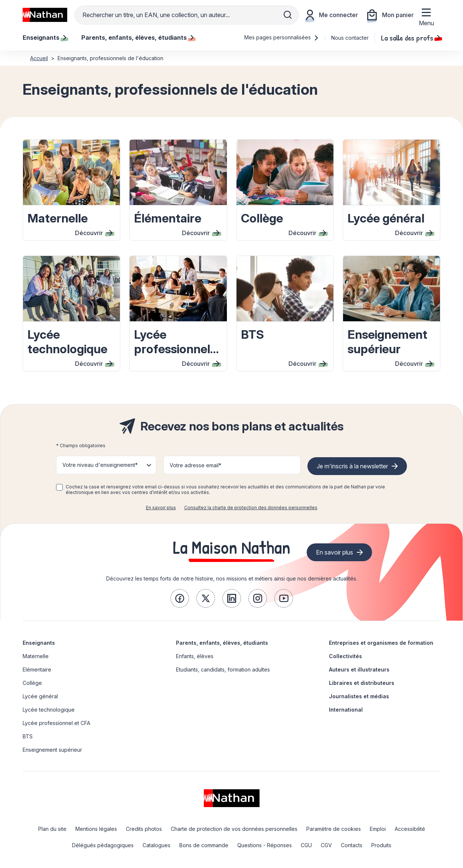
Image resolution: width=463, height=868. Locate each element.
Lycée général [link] (40, 696)
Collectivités (345, 656)
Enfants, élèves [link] (195, 656)
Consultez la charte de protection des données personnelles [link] (251, 508)
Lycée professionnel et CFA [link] (56, 723)
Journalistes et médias (359, 696)
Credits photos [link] (144, 829)
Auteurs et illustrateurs (359, 669)
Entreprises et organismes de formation (381, 643)
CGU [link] (306, 845)
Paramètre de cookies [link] (334, 829)
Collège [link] (32, 683)
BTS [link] (28, 736)
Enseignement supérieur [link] (52, 750)
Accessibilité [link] (410, 829)
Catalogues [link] (156, 845)
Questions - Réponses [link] (265, 845)
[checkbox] (59, 487)
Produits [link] (381, 845)
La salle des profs (411, 38)
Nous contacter (350, 38)
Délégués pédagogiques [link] (103, 845)
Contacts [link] (352, 845)
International (346, 710)
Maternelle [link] (36, 656)
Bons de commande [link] (204, 845)
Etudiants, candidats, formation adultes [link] (223, 669)
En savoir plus (161, 508)
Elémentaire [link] (37, 669)
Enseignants (39, 643)
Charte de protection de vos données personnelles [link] (234, 829)
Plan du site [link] (52, 829)
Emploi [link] (378, 829)
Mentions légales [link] (96, 829)
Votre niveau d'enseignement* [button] (100, 465)
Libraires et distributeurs (362, 683)
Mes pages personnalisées (282, 37)
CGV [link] (326, 845)
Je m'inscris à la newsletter (352, 466)
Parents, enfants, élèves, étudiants (222, 643)
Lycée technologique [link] (49, 710)
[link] (180, 598)
